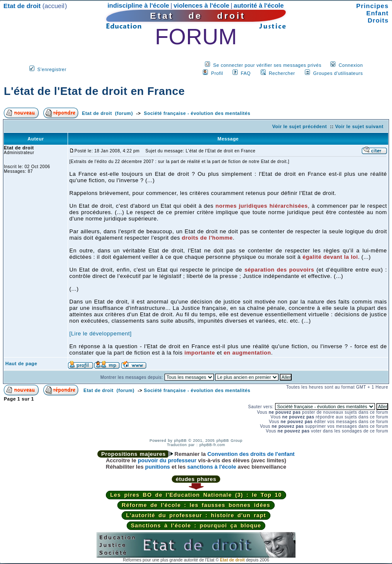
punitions (158, 467)
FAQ (246, 73)
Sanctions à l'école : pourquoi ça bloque (196, 525)
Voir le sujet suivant (359, 126)
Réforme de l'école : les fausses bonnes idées (196, 505)
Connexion (351, 65)
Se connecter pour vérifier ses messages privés (267, 65)
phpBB (180, 441)
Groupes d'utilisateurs (338, 73)
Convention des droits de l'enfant (251, 454)
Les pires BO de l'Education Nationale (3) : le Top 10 (196, 495)
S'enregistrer (52, 69)
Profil (217, 73)
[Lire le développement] (101, 334)
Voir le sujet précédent (300, 126)
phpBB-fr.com (212, 445)
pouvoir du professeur (167, 460)
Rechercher (282, 73)
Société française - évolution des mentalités (197, 113)
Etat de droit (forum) (108, 113)
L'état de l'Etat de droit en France (94, 91)
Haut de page (21, 364)
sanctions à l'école (212, 467)
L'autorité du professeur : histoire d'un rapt (196, 515)
